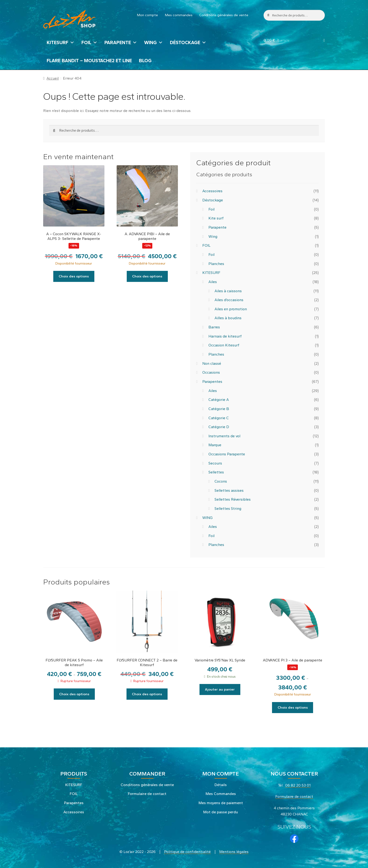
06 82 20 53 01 (298, 784)
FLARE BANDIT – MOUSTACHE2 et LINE (89, 61)
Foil (211, 209)
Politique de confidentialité (187, 851)
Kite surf (216, 218)
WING (153, 43)
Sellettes (216, 472)
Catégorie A (219, 400)
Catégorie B (219, 409)
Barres (214, 327)
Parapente (217, 227)
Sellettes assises (229, 490)
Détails (221, 784)
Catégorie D (219, 427)
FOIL (89, 43)
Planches (216, 264)
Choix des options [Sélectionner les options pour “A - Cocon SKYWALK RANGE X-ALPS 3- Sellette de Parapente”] (74, 276)
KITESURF (61, 43)
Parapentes (212, 382)
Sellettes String (228, 509)
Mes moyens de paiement (221, 802)
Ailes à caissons (228, 291)
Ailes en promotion (231, 309)
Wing (213, 236)
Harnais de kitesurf (225, 336)
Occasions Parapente (227, 454)
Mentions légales (234, 851)
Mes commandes (179, 15)
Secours (215, 463)
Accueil (53, 78)
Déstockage (188, 43)
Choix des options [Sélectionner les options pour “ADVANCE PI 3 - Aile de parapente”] (293, 707)
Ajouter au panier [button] (220, 689)
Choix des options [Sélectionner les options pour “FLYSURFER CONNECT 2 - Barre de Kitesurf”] (147, 693)
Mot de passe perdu (221, 811)
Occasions (211, 372)
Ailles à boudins (228, 318)
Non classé (212, 363)
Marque (215, 445)
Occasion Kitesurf (224, 345)
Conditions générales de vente (224, 15)
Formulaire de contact (147, 793)
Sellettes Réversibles (233, 499)
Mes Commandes (221, 793)
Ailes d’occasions (229, 300)
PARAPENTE (121, 43)
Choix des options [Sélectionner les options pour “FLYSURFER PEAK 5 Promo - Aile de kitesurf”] (74, 693)
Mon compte (148, 15)
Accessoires (212, 191)
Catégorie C (218, 418)
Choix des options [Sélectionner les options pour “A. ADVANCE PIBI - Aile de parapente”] (147, 276)
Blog (145, 61)
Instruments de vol (224, 436)
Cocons (221, 481)
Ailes (213, 282)
